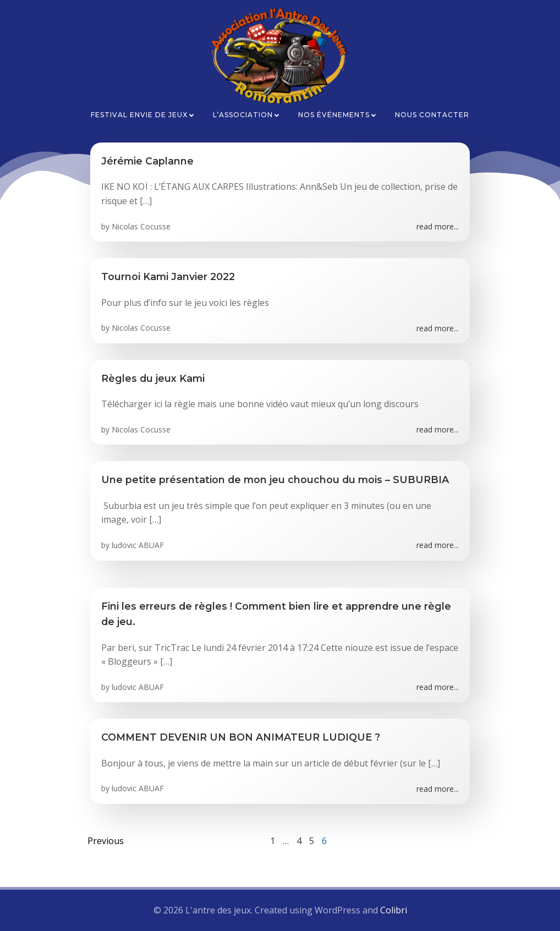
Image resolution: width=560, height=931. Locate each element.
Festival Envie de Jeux (143, 115)
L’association (247, 115)
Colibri (394, 910)
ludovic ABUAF (138, 545)
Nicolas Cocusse (141, 226)
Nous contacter (432, 115)
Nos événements (338, 115)
